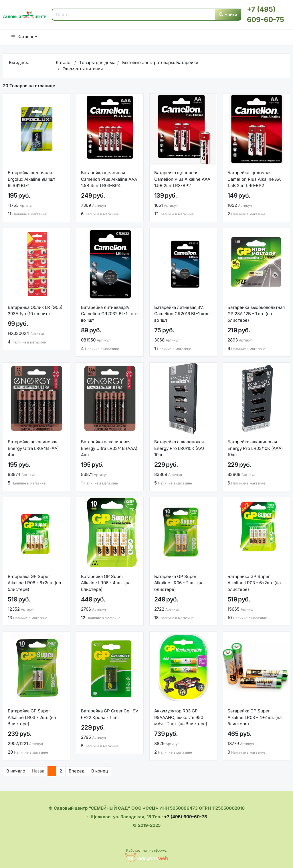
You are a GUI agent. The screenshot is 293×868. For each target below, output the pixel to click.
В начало (16, 771)
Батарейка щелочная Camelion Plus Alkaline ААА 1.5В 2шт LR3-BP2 (182, 179)
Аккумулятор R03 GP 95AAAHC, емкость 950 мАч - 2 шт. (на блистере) (181, 717)
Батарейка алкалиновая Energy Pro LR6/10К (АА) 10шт (179, 448)
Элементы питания (82, 69)
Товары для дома (97, 62)
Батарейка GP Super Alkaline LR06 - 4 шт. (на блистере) (106, 583)
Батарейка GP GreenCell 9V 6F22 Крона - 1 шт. (110, 714)
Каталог (23, 37)
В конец (100, 771)
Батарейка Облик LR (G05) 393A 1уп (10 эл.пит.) (35, 311)
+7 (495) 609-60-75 (185, 817)
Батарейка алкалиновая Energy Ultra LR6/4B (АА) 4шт (33, 448)
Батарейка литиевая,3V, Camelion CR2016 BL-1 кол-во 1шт (182, 314)
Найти (228, 14)
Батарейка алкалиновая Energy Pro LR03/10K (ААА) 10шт (255, 448)
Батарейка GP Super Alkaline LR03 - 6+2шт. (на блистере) (254, 583)
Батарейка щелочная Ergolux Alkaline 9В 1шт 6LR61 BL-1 (31, 179)
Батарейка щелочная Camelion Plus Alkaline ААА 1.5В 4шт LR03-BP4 (109, 179)
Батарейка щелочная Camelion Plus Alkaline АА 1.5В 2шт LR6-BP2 (254, 179)
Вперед (77, 771)
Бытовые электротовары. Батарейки (160, 62)
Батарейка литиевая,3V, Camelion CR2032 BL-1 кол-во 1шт (109, 314)
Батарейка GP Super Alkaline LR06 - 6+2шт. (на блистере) (34, 583)
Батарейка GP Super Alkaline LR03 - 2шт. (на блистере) (32, 717)
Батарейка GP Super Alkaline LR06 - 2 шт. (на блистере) (179, 583)
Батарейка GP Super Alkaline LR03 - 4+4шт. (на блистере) (255, 717)
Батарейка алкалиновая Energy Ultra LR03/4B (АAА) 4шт (109, 448)
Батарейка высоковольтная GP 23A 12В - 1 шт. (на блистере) (256, 314)
